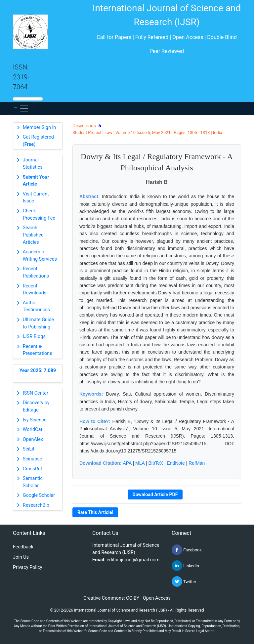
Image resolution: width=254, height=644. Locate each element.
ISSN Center (36, 393)
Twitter (184, 581)
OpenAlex (33, 439)
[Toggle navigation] (21, 108)
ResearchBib (36, 505)
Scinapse (33, 459)
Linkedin (185, 566)
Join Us (21, 557)
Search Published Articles (33, 235)
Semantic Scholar (33, 482)
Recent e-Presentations (38, 350)
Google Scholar (39, 495)
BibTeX (156, 463)
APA (127, 463)
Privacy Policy (28, 567)
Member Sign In (39, 128)
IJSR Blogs (34, 337)
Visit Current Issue (36, 198)
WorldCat (33, 429)
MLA (140, 463)
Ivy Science (35, 420)
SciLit (29, 449)
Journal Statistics (33, 164)
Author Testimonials (36, 306)
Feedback (23, 547)
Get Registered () (38, 141)
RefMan (197, 463)
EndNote (176, 463)
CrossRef (33, 469)
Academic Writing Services (40, 256)
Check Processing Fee (39, 215)
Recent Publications (36, 272)
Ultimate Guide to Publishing (38, 323)
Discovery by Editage (36, 406)
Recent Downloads (35, 290)
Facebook (187, 550)
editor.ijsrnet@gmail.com (133, 560)
